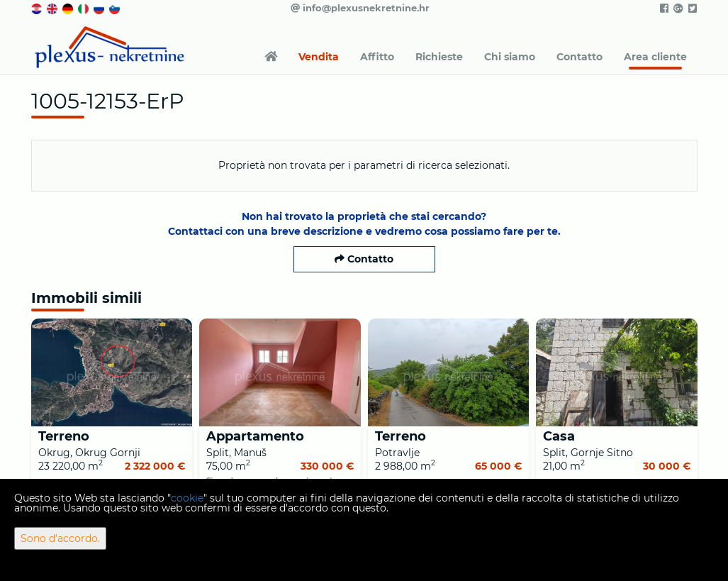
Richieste (439, 57)
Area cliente (655, 57)
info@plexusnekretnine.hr (360, 8)
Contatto (579, 57)
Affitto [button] (377, 57)
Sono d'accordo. (60, 538)
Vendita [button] (319, 57)
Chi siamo (510, 57)
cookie (187, 498)
